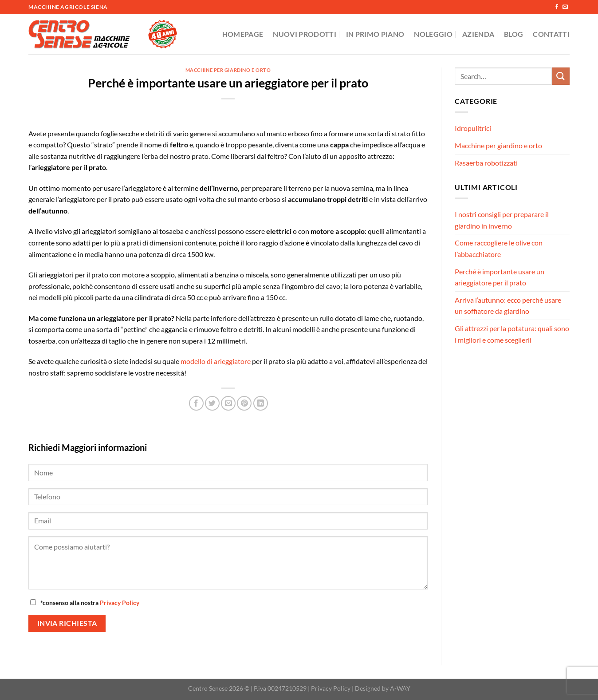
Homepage (243, 34)
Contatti (551, 34)
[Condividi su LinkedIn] (261, 403)
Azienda (478, 34)
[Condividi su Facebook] (196, 403)
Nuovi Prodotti (304, 34)
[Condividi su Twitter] (212, 403)
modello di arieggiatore (216, 361)
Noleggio (433, 34)
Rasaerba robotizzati (486, 163)
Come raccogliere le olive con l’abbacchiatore (499, 248)
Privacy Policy (120, 603)
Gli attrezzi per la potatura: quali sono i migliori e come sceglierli (512, 334)
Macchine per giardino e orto (228, 70)
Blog (513, 34)
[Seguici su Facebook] (557, 7)
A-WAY (400, 688)
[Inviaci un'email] (565, 7)
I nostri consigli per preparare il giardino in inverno (502, 220)
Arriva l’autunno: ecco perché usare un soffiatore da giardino (508, 306)
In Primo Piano (375, 34)
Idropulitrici (473, 128)
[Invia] (561, 76)
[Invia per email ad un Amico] (228, 403)
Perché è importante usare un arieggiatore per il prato (500, 277)
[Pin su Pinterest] (244, 403)
